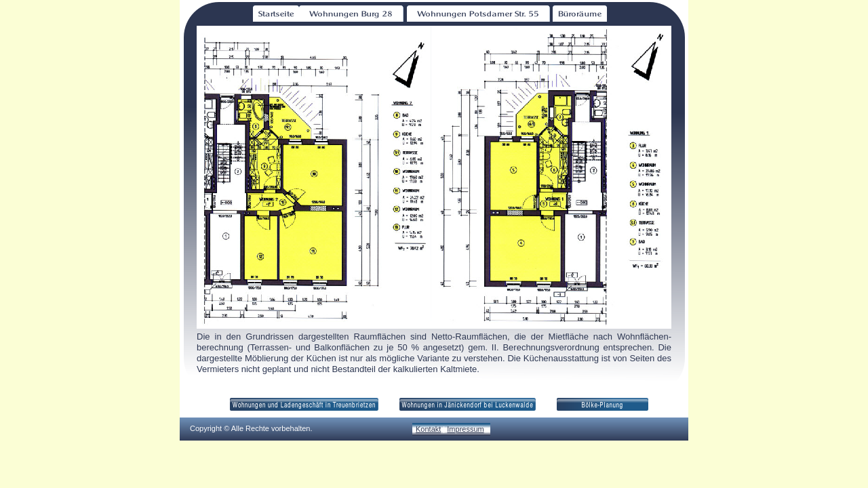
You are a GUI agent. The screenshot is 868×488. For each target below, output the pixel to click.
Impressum (465, 429)
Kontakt (428, 429)
